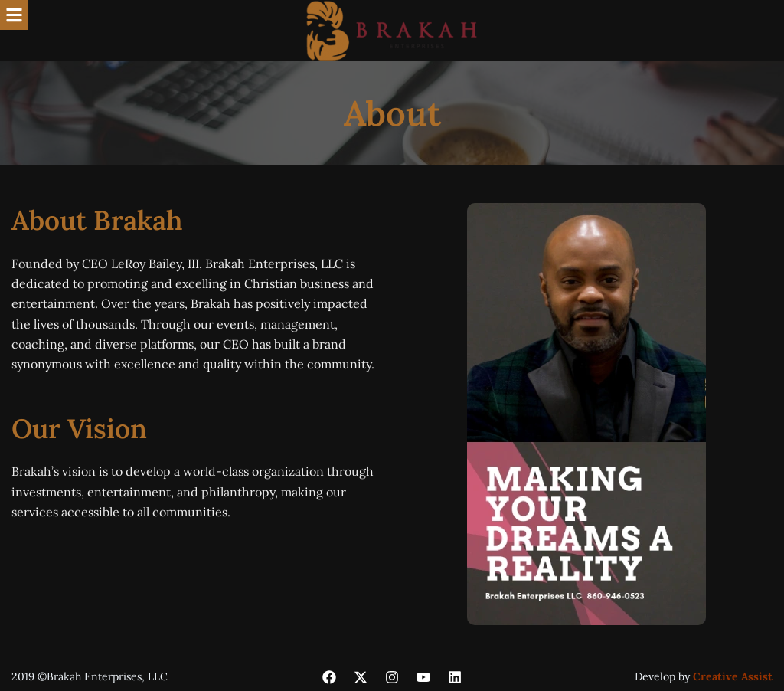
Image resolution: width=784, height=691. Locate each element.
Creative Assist (733, 676)
